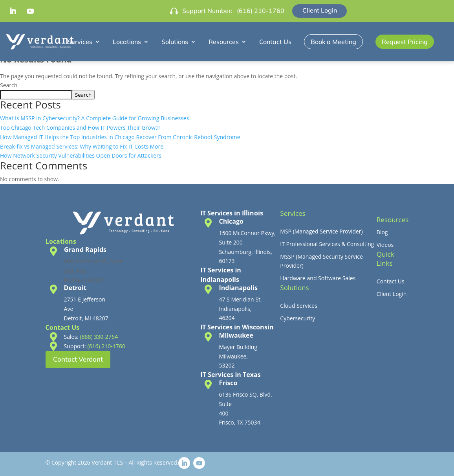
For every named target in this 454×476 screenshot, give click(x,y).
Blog (382, 232)
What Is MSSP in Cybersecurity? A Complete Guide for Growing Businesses (94, 118)
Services (80, 42)
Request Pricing (405, 42)
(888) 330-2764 (99, 337)
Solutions (175, 42)
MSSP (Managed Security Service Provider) (321, 261)
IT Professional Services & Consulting (327, 244)
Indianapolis (238, 288)
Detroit (75, 288)
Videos (385, 245)
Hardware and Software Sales (318, 278)
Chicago (231, 221)
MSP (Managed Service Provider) (321, 231)
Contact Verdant (78, 359)
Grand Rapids (85, 250)
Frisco (228, 383)
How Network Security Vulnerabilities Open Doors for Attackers (81, 155)
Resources (224, 42)
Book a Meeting (333, 42)
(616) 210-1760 (261, 11)
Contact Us (275, 42)
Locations (127, 42)
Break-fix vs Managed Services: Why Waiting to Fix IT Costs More (82, 146)
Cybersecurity (297, 318)
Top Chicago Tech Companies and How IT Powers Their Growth (80, 128)
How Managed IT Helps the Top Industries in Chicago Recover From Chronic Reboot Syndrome (120, 137)
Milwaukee (236, 335)
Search (9, 85)
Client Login (320, 10)
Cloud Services (299, 306)
